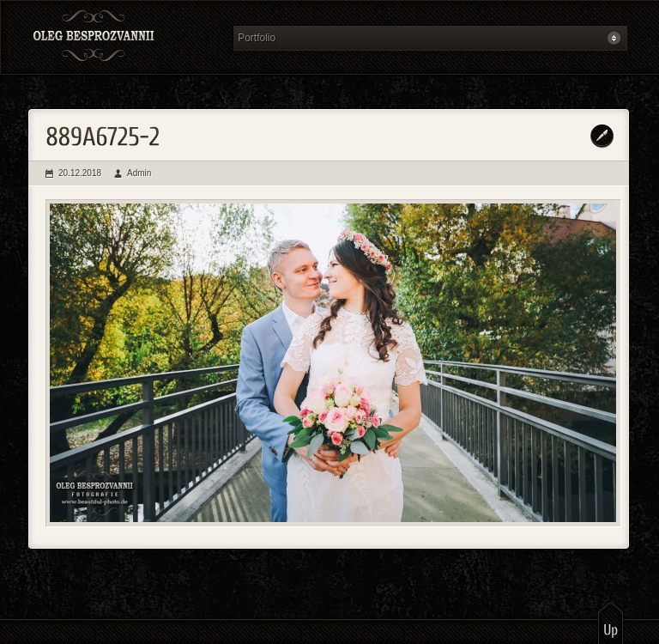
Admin (139, 173)
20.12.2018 (80, 173)
